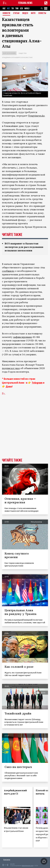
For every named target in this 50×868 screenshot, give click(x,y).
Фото (33, 13)
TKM (17, 9)
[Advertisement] (25, 431)
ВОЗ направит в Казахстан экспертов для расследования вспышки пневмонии (24, 247)
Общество (23, 53)
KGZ (8, 9)
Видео (25, 13)
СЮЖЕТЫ (42, 13)
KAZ (4, 9)
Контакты (7, 859)
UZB (21, 9)
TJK (13, 9)
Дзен (9, 386)
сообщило (8, 271)
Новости (6, 13)
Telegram (37, 383)
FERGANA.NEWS (25, 3)
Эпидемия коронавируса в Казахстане (17, 57)
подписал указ (11, 368)
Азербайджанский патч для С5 (15, 792)
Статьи (16, 13)
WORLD (27, 9)
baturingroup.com (27, 866)
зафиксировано (23, 337)
